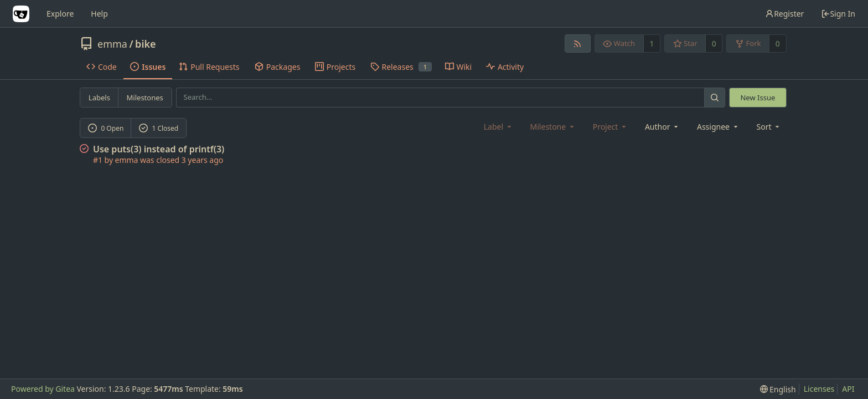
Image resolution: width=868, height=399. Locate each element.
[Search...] (715, 97)
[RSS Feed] (578, 44)
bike (145, 44)
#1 (98, 160)
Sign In (838, 14)
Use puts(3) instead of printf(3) (159, 149)
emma (112, 44)
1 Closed (159, 128)
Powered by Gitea (43, 389)
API (848, 389)
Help (99, 14)
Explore (60, 14)
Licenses (819, 389)
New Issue (758, 98)
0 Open (106, 128)
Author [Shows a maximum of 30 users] (662, 127)
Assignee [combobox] (718, 127)
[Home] (21, 14)
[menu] (769, 127)
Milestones (145, 98)
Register (784, 14)
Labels (99, 98)
